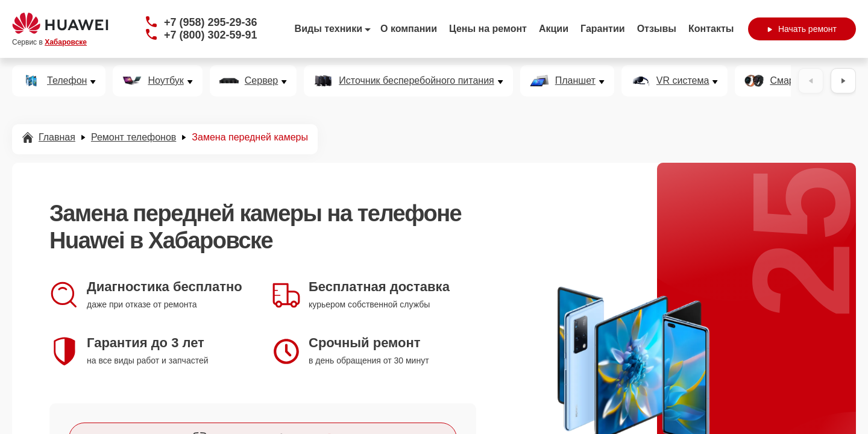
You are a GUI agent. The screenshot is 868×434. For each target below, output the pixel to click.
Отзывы (657, 29)
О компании (409, 29)
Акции (554, 29)
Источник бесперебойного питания (416, 81)
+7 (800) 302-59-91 (211, 35)
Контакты (711, 29)
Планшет (575, 81)
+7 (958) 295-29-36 (211, 22)
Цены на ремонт (488, 29)
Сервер (261, 81)
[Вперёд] (843, 81)
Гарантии (603, 29)
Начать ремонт (802, 29)
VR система (683, 81)
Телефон (67, 81)
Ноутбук (165, 81)
